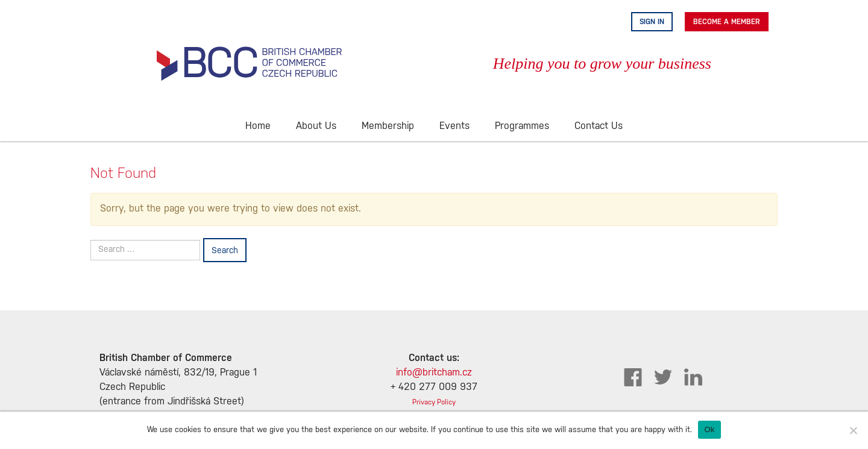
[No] (853, 430)
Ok (709, 429)
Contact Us (599, 126)
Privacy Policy (434, 402)
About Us (316, 126)
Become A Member (727, 22)
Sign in (652, 22)
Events (454, 126)
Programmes (522, 126)
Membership (388, 126)
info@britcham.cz (434, 373)
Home (258, 126)
